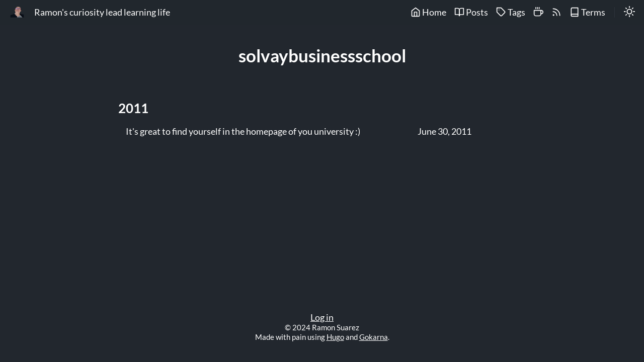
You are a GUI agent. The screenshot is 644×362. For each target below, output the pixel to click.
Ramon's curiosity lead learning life (102, 12)
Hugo (335, 337)
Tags (511, 12)
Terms (587, 12)
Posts (471, 12)
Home (428, 12)
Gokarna (374, 337)
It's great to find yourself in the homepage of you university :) (243, 132)
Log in (322, 318)
